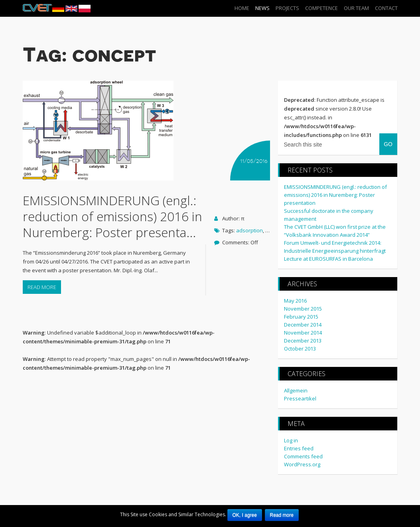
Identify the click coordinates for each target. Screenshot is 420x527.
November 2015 (303, 308)
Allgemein (296, 390)
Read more (42, 287)
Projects (287, 8)
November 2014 (303, 332)
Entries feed (299, 448)
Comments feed (303, 456)
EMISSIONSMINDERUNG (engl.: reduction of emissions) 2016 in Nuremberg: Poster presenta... (112, 216)
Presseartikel (300, 398)
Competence (321, 8)
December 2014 (303, 324)
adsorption (249, 230)
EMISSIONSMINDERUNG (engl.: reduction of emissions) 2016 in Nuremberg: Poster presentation (335, 194)
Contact (386, 8)
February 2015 (301, 316)
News (262, 8)
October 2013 (300, 348)
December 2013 (303, 340)
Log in (291, 440)
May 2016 (295, 300)
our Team (356, 8)
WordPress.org (302, 464)
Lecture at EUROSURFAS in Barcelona (328, 258)
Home (242, 8)
